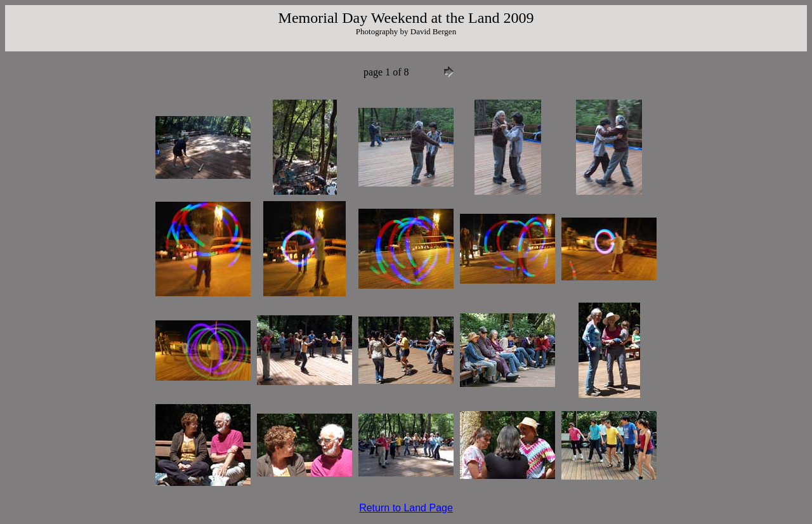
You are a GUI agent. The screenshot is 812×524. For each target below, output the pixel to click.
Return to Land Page (406, 508)
